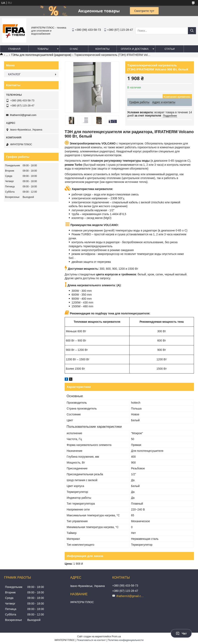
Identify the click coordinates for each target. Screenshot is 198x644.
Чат (181, 633)
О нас (74, 49)
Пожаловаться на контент (91, 640)
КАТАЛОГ (14, 74)
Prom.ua (116, 637)
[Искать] (192, 31)
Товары (43, 49)
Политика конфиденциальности (126, 640)
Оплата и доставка (135, 49)
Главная (14, 49)
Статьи (170, 49)
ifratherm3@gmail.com (23, 115)
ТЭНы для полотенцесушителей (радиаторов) (41, 55)
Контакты (102, 49)
